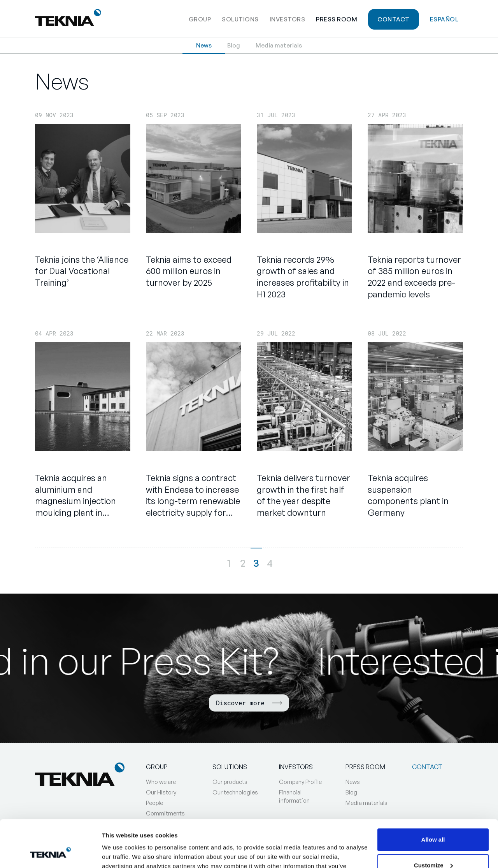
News (204, 45)
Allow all (433, 795)
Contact (394, 19)
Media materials (279, 45)
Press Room (337, 19)
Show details (120, 853)
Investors (288, 19)
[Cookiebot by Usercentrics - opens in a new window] (50, 853)
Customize (433, 821)
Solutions (240, 19)
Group (200, 19)
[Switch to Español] (444, 18)
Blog (234, 45)
